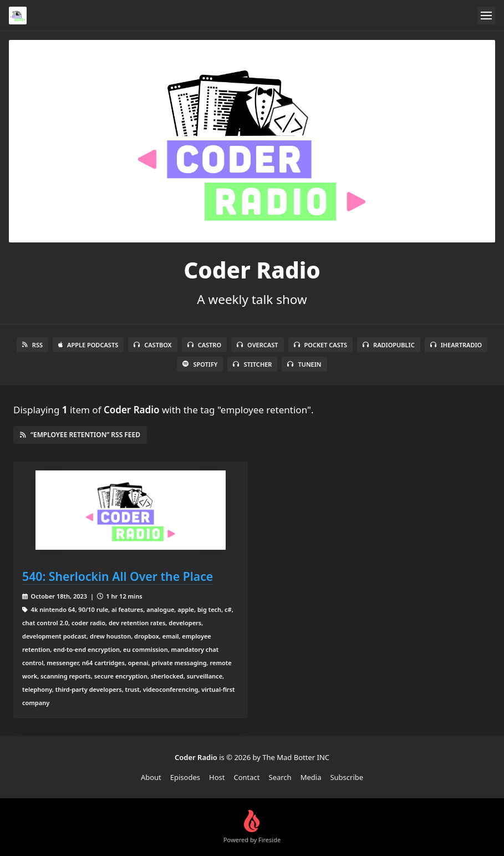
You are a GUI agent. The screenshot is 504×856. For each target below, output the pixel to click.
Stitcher (252, 364)
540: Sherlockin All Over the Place (118, 576)
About (151, 777)
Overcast (257, 345)
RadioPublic (389, 345)
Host (217, 777)
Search (280, 777)
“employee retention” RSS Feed (80, 435)
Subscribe (347, 777)
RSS (32, 345)
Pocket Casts (321, 345)
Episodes (185, 777)
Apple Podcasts (88, 345)
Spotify (200, 364)
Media (311, 777)
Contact (246, 777)
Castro (204, 345)
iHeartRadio (456, 345)
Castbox (152, 345)
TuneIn (304, 364)
